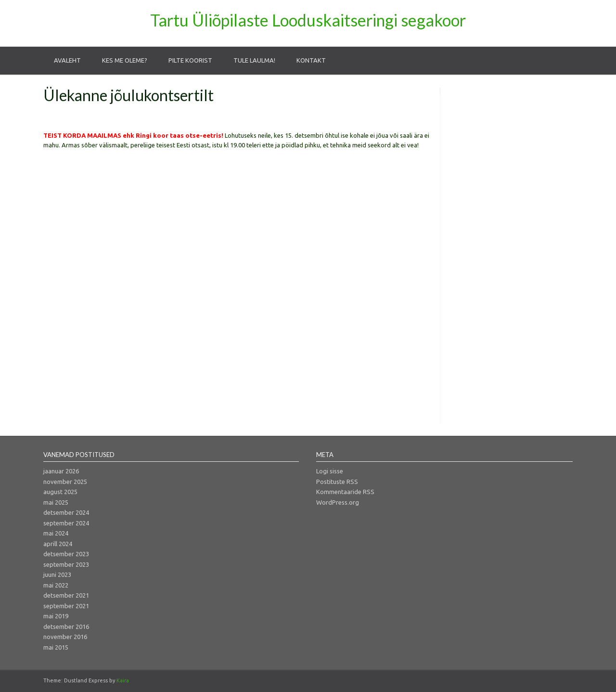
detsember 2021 (66, 595)
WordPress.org (338, 502)
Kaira (123, 680)
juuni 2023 (57, 574)
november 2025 (65, 482)
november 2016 (65, 637)
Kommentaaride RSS (345, 492)
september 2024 (66, 523)
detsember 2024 (66, 512)
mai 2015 (56, 647)
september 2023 (66, 564)
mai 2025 (56, 502)
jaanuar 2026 (61, 471)
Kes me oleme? (125, 60)
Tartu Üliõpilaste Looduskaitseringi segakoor (308, 20)
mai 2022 (56, 585)
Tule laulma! (254, 60)
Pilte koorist (190, 60)
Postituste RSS (337, 482)
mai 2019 (56, 616)
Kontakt (311, 60)
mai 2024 (56, 533)
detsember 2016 (66, 627)
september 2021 (66, 606)
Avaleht (67, 60)
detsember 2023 (66, 554)
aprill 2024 (58, 544)
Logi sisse (330, 471)
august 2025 (60, 492)
